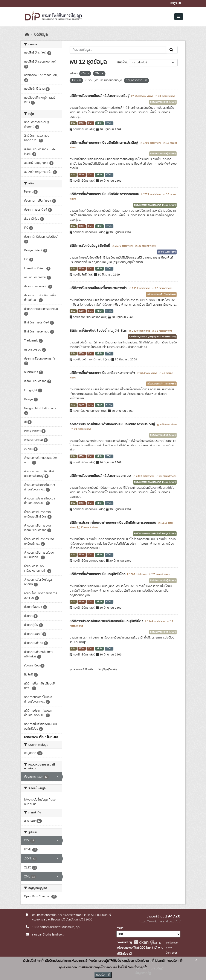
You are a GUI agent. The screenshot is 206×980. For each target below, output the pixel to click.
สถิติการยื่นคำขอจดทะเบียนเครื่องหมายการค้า (103, 373)
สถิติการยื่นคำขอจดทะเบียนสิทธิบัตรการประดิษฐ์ (104, 143)
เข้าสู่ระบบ (176, 3)
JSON (82, 123)
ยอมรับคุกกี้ (103, 975)
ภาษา (120, 928)
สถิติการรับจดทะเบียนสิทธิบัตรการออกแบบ (101, 476)
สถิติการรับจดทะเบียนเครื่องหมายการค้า (99, 288)
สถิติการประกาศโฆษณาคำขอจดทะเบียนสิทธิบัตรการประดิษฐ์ (113, 424)
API (100, 669)
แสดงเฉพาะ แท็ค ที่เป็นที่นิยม (41, 737)
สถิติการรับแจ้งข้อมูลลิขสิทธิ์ (90, 246)
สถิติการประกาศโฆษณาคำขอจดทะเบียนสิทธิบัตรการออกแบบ (113, 523)
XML (90, 123)
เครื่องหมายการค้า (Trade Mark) (161, 294)
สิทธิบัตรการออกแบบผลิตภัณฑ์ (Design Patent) (155, 205)
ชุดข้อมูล (41, 35)
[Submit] (172, 50)
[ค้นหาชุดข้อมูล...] (118, 50)
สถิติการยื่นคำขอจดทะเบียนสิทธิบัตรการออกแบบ (105, 194)
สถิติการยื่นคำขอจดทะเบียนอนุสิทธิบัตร (98, 574)
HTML (109, 123)
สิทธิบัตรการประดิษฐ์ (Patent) (163, 102)
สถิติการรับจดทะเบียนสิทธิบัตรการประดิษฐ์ (100, 96)
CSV (73, 123)
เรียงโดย (122, 63)
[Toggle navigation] (179, 17)
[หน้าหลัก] (27, 35)
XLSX (99, 123)
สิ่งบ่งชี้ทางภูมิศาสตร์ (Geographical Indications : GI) (152, 337)
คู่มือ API (112, 669)
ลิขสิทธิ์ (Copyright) (167, 252)
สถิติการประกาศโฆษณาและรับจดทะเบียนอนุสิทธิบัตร (107, 621)
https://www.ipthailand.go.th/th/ (160, 922)
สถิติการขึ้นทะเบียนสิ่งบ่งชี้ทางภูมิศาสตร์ (99, 331)
